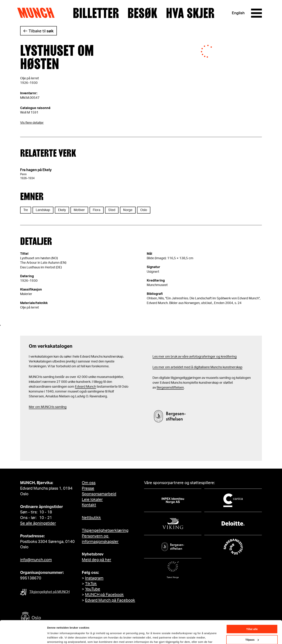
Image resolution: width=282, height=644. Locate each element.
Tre (26, 210)
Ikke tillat (252, 631)
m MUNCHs (46, 407)
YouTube (93, 589)
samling (60, 407)
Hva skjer (190, 13)
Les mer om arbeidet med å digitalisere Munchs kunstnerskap (197, 367)
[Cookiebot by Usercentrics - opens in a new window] (23, 637)
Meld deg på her (96, 560)
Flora (97, 210)
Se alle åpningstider (38, 523)
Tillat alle (252, 610)
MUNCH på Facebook (104, 595)
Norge (128, 210)
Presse (88, 488)
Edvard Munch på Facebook (110, 600)
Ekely (62, 210)
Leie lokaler (92, 500)
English (238, 13)
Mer (32, 407)
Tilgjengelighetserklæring (105, 530)
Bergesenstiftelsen (170, 388)
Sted (112, 210)
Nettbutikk (91, 518)
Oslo (144, 210)
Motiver (79, 210)
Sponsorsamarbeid (99, 494)
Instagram (94, 578)
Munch (38, 13)
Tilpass (252, 620)
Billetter (96, 13)
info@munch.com (36, 560)
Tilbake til (41, 31)
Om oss (89, 483)
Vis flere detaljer (32, 123)
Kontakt (89, 505)
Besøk (142, 13)
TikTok (91, 584)
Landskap (43, 210)
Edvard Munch (86, 387)
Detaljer (52, 637)
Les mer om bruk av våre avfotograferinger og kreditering (195, 357)
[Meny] (256, 13)
